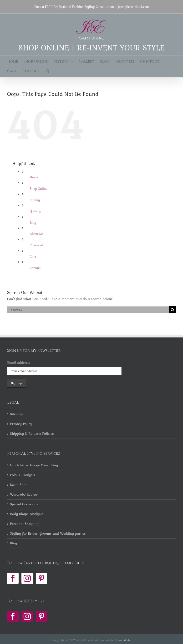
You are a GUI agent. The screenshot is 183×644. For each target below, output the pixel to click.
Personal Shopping (25, 524)
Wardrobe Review (24, 495)
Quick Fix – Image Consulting (34, 465)
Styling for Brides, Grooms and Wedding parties (48, 534)
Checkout (36, 245)
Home (34, 177)
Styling (35, 200)
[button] (47, 71)
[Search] (172, 310)
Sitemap (16, 414)
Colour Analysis (23, 475)
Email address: (19, 363)
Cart (33, 257)
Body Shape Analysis (27, 514)
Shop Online (39, 189)
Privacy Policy (21, 424)
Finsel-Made (123, 640)
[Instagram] (27, 578)
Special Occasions (24, 504)
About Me (37, 234)
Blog (33, 223)
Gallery (35, 211)
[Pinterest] (41, 578)
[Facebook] (13, 578)
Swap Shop (19, 485)
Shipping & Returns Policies (32, 434)
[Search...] (88, 310)
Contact (35, 268)
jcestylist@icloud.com (133, 7)
